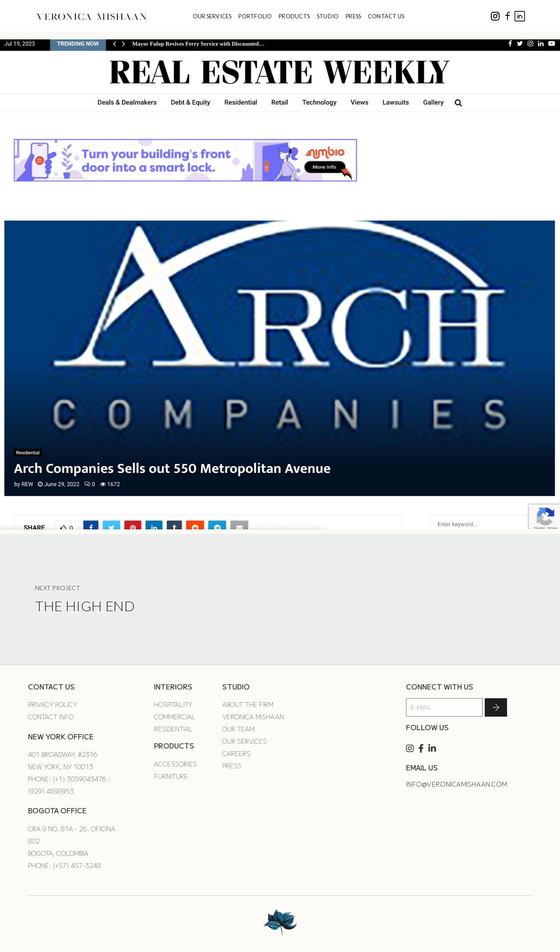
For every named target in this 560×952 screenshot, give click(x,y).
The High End (85, 606)
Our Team (238, 729)
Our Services (245, 741)
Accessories (175, 764)
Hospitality (173, 704)
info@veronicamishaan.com (457, 784)
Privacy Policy (52, 704)
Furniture (171, 776)
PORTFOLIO (255, 16)
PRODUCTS (294, 16)
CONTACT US (386, 16)
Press (232, 766)
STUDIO (328, 16)
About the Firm (248, 704)
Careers (236, 753)
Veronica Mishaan (253, 717)
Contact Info (51, 717)
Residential (173, 729)
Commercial (175, 717)
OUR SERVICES (212, 16)
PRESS (353, 16)
